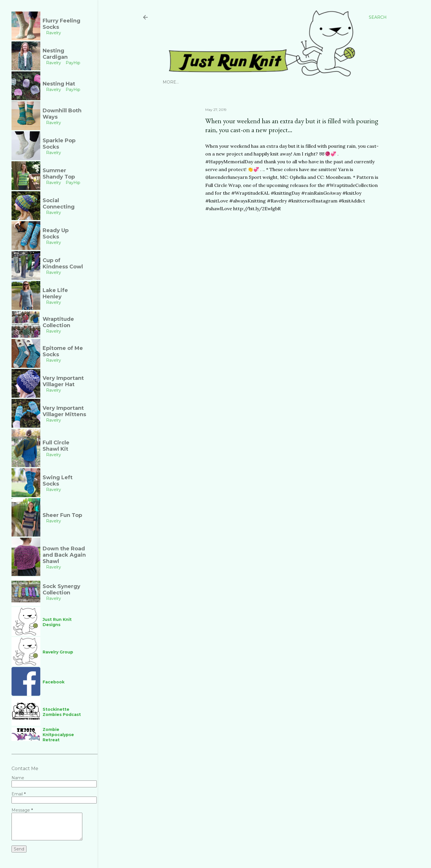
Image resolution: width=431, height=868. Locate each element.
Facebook (270, 82)
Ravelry (202, 82)
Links (292, 82)
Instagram (176, 82)
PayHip (223, 82)
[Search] (378, 17)
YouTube (244, 82)
